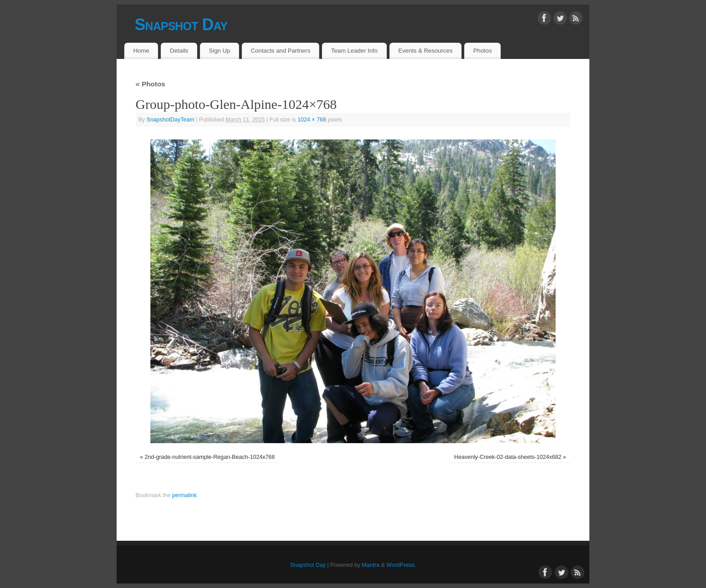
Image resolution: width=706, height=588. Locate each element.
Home (141, 51)
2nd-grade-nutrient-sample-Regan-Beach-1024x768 (210, 457)
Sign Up (219, 51)
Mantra (371, 565)
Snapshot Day (181, 25)
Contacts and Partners (281, 51)
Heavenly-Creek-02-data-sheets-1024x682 (508, 457)
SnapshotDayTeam (170, 120)
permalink (184, 495)
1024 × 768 (312, 120)
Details (179, 51)
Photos (482, 51)
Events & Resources (425, 51)
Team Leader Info (354, 51)
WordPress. (401, 565)
